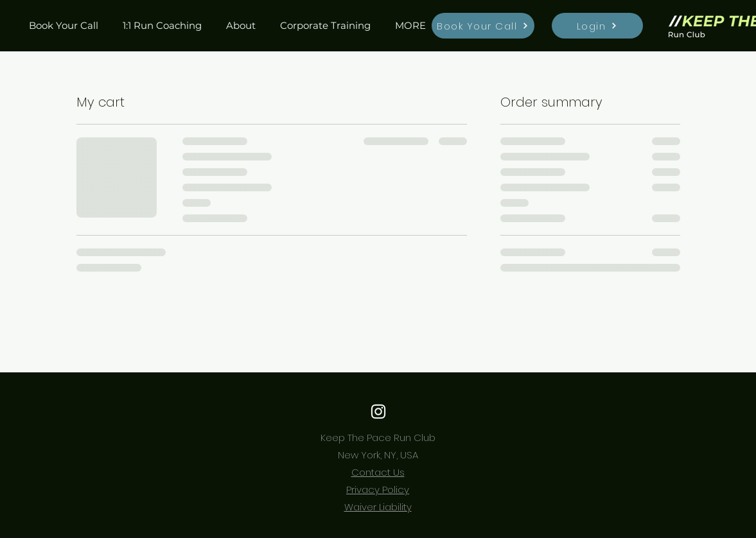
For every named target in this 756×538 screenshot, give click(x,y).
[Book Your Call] (483, 26)
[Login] (597, 26)
